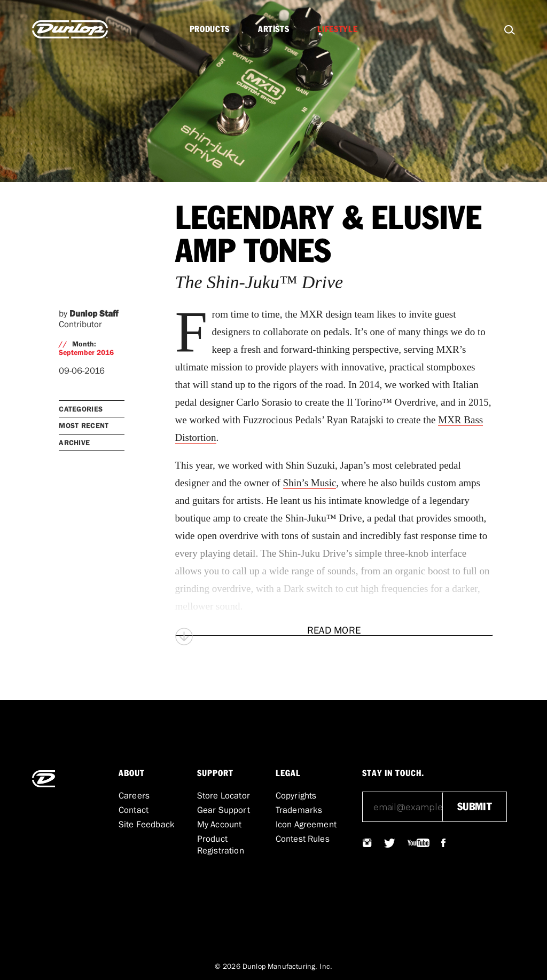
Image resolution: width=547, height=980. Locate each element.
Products (210, 29)
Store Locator (224, 795)
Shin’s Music (310, 483)
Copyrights (296, 795)
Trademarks (299, 810)
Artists (273, 29)
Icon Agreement (306, 824)
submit (475, 807)
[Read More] (334, 630)
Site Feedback (147, 824)
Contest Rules (303, 839)
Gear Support (224, 810)
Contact (134, 810)
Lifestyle (337, 29)
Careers (134, 795)
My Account (220, 824)
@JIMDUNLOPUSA (368, 843)
